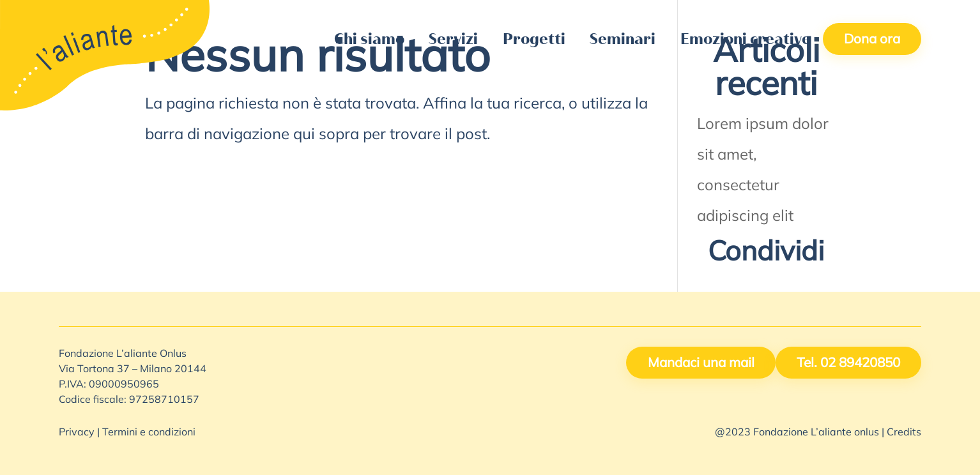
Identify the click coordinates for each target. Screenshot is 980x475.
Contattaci (611, 13)
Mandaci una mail (701, 364)
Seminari (623, 39)
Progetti (534, 39)
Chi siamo (369, 39)
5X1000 (540, 13)
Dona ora (872, 40)
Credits (904, 433)
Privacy (77, 433)
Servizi (453, 39)
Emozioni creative (746, 39)
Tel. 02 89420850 (848, 364)
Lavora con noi (701, 13)
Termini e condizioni (149, 433)
